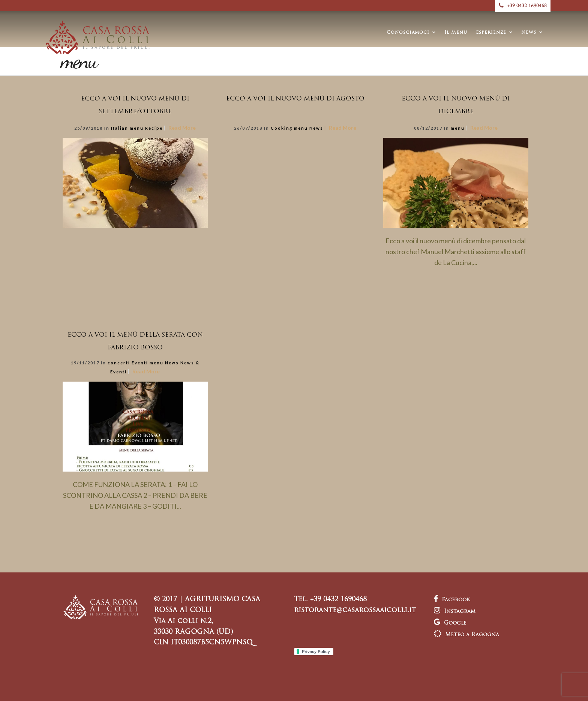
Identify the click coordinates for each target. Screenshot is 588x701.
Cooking (282, 128)
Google (450, 623)
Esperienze (491, 33)
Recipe (154, 128)
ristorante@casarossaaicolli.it (355, 610)
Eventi (140, 363)
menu (137, 128)
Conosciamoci (408, 33)
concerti (119, 363)
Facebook (452, 600)
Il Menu (456, 33)
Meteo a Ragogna (466, 635)
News (529, 33)
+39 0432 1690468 (523, 6)
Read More (182, 128)
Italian (120, 128)
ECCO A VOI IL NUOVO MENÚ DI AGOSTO (295, 99)
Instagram (455, 612)
